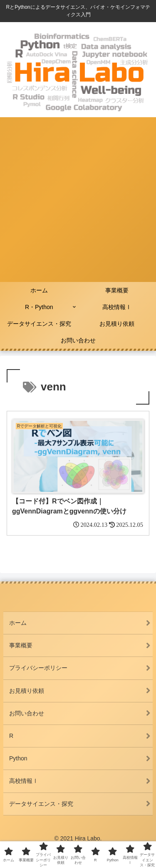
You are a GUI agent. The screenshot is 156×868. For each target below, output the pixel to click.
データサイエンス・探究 (41, 804)
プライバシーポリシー (38, 668)
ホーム (18, 623)
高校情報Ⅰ (24, 781)
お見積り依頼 (27, 691)
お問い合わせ (27, 713)
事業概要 (21, 645)
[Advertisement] (78, 200)
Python (18, 758)
